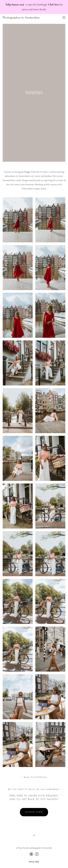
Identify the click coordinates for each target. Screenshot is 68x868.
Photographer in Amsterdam (21, 18)
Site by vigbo (34, 862)
